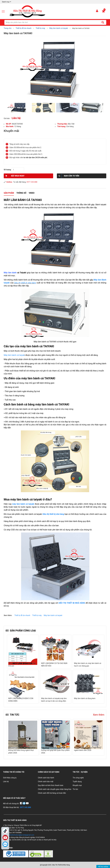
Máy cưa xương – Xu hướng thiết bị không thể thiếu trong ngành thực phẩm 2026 (22, 750)
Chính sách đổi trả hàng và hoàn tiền (52, 793)
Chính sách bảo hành (46, 778)
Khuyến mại (77, 785)
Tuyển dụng (77, 782)
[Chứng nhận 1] (16, 854)
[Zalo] (5, 844)
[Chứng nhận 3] (49, 854)
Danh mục (7, 2)
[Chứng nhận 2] (37, 854)
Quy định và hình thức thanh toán (51, 785)
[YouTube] (27, 804)
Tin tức (75, 789)
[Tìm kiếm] (103, 22)
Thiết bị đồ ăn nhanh (22, 615)
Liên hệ (6, 782)
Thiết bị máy (37, 615)
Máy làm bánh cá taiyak (14, 355)
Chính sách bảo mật (46, 782)
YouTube (5, 838)
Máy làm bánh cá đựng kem (52, 698)
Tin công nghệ (78, 778)
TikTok (5, 831)
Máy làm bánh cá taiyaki (53, 615)
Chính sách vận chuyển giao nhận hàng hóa (55, 789)
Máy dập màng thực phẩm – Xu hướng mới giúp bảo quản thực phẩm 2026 (55, 750)
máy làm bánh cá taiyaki (24, 504)
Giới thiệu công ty (10, 778)
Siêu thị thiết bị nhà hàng (25, 283)
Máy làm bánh (10, 273)
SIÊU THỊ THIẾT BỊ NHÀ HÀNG (72, 603)
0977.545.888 (32, 182)
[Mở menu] (4, 11)
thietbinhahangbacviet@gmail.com (22, 835)
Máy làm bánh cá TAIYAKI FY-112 (87, 698)
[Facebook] (21, 804)
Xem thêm (99, 715)
